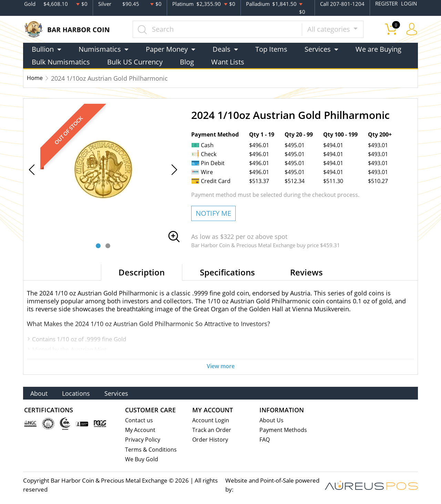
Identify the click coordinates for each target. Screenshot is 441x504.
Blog (187, 62)
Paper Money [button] (167, 49)
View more (220, 366)
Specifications (227, 272)
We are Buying (378, 49)
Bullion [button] (43, 49)
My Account (141, 429)
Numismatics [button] (100, 49)
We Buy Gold (142, 459)
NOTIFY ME (213, 213)
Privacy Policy (143, 439)
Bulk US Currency (135, 62)
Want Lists (228, 62)
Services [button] (318, 49)
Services (129, 392)
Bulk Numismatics (61, 62)
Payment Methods (284, 429)
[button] (98, 245)
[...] (219, 29)
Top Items (271, 49)
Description (142, 272)
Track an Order (212, 429)
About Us (272, 419)
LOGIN (409, 4)
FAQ (265, 439)
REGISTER (386, 4)
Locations (84, 392)
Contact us (139, 419)
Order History (211, 439)
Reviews (306, 272)
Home (36, 78)
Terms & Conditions (151, 449)
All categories (331, 29)
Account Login (211, 419)
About (41, 392)
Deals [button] (222, 49)
